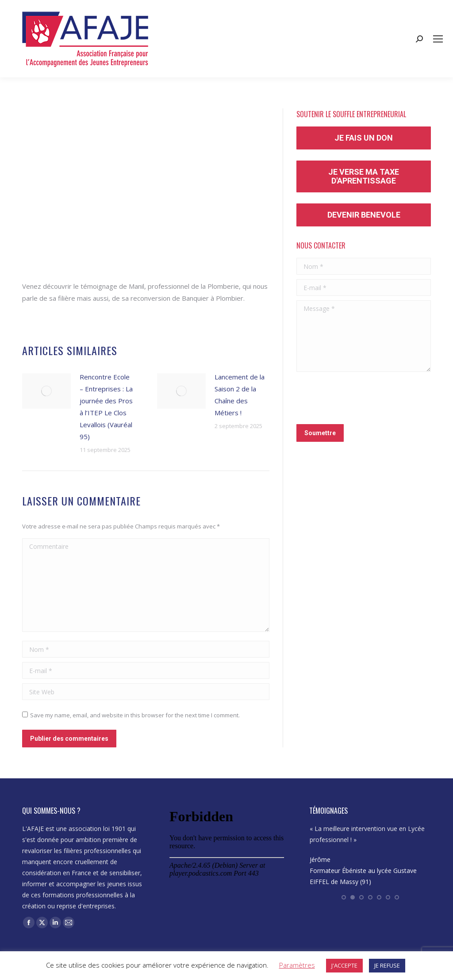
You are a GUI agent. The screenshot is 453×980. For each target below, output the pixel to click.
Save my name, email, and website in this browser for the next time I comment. (135, 715)
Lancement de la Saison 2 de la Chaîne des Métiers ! (240, 395)
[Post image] (46, 391)
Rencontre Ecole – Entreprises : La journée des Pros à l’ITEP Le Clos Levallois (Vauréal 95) (106, 407)
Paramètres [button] (297, 965)
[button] (344, 897)
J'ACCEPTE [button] (344, 965)
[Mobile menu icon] (438, 39)
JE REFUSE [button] (387, 965)
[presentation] (364, 398)
